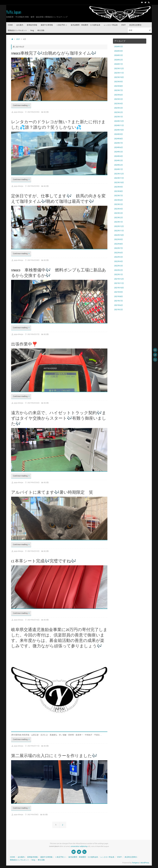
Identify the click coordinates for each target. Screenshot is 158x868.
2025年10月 (119, 77)
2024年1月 (118, 169)
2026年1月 (118, 64)
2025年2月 (118, 112)
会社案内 (21, 857)
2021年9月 (118, 292)
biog (33, 860)
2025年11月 (119, 73)
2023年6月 (118, 200)
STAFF (119, 857)
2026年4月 (118, 51)
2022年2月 (118, 270)
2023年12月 (119, 174)
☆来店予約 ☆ (60, 857)
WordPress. (145, 863)
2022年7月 (118, 248)
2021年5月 (118, 310)
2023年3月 (118, 213)
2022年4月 (118, 261)
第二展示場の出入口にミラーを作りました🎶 (54, 756)
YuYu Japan (14, 12)
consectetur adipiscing (79, 846)
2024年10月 (119, 130)
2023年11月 (119, 178)
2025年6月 (118, 95)
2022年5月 (118, 257)
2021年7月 (118, 301)
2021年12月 (119, 279)
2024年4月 (118, 156)
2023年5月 (118, 204)
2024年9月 (118, 134)
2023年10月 (119, 183)
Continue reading (22, 105)
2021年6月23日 (33, 551)
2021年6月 (118, 305)
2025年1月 (118, 117)
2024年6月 (118, 148)
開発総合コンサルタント (20, 860)
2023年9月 (118, 187)
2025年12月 (119, 69)
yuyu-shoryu (19, 112)
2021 (18, 39)
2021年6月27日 (33, 334)
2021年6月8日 (33, 815)
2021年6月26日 (33, 403)
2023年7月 (118, 196)
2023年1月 (118, 222)
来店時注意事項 (131, 857)
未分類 (46, 112)
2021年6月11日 (33, 746)
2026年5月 (118, 47)
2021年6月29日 (33, 112)
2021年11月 (119, 283)
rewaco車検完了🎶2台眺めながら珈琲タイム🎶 (54, 53)
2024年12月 (119, 121)
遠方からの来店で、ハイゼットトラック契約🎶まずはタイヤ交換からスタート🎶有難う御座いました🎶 (59, 418)
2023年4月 (118, 209)
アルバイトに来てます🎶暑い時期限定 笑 (52, 492)
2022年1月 (118, 275)
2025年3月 (118, 108)
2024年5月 (118, 152)
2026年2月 (118, 60)
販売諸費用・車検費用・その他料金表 (83, 857)
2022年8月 (118, 244)
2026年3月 (118, 55)
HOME (13, 857)
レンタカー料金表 (107, 857)
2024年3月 (118, 161)
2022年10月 (119, 235)
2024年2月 (118, 165)
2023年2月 (118, 218)
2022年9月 (118, 240)
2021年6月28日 (33, 260)
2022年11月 (119, 231)
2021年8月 (118, 297)
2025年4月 (118, 104)
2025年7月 (118, 90)
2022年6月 (118, 253)
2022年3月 (118, 266)
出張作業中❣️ (24, 344)
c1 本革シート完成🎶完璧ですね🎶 (44, 561)
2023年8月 (118, 191)
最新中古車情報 (46, 857)
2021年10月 (119, 288)
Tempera (135, 863)
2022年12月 (119, 226)
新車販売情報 (32, 857)
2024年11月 (119, 126)
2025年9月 (118, 82)
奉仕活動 (41, 860)
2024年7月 (118, 143)
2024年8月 (118, 139)
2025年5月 (118, 99)
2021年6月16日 (33, 620)
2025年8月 (118, 86)
